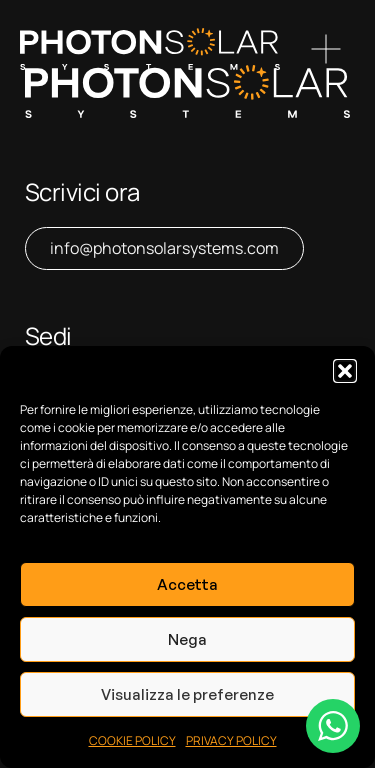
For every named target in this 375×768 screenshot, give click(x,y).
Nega (187, 639)
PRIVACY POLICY (231, 740)
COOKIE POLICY (132, 740)
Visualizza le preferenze (187, 694)
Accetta (187, 584)
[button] (345, 371)
